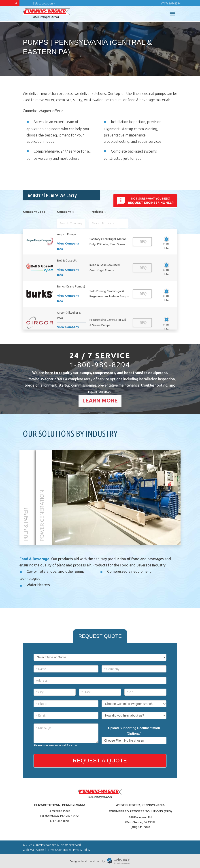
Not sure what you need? (145, 201)
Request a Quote (100, 761)
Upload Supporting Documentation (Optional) (134, 731)
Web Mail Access (34, 850)
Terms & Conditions (59, 850)
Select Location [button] (43, 3)
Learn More (100, 401)
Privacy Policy (82, 850)
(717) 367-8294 (171, 3)
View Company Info (68, 246)
